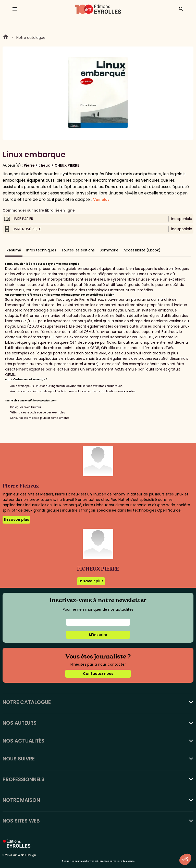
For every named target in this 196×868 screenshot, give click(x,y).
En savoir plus (16, 519)
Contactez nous (98, 674)
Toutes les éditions (78, 250)
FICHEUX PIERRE (65, 165)
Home (6, 38)
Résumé (14, 250)
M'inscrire (98, 635)
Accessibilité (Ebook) (142, 250)
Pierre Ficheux (37, 165)
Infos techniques (41, 250)
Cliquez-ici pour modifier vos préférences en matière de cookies (98, 861)
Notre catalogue (31, 38)
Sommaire (109, 250)
